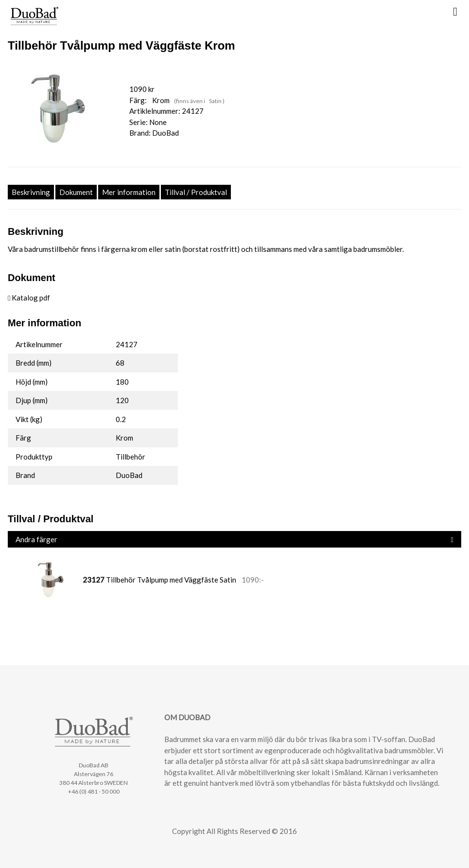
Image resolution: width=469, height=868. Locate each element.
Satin (216, 101)
